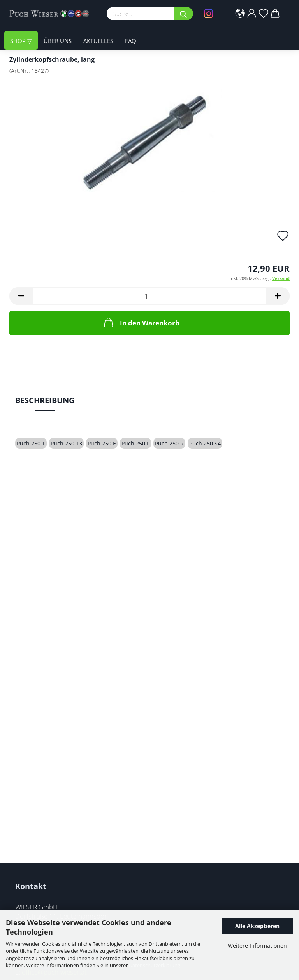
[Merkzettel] (264, 14)
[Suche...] (183, 14)
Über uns (58, 41)
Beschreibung (45, 400)
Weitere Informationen (257, 946)
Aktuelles (98, 41)
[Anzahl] (149, 296)
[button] (240, 14)
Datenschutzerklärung (155, 965)
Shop (19, 41)
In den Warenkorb (141, 322)
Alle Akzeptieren (257, 926)
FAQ (131, 41)
